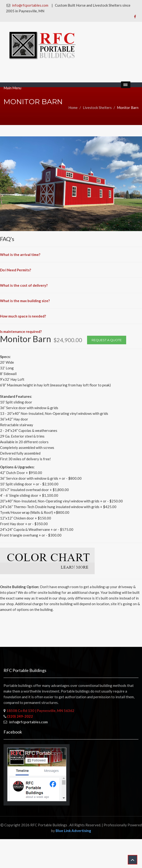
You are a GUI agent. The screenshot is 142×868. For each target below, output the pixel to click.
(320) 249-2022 (20, 716)
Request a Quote (107, 340)
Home (73, 107)
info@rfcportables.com (30, 5)
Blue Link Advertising (73, 831)
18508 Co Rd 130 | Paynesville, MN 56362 (40, 711)
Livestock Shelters (97, 107)
